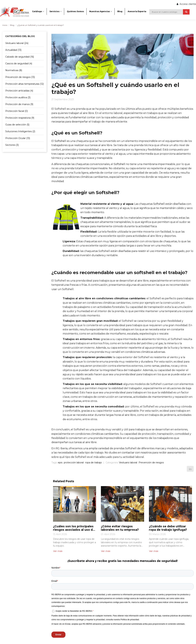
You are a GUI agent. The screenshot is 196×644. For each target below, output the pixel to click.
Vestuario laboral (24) (17, 43)
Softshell (60, 141)
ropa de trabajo (93, 463)
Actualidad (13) (13, 50)
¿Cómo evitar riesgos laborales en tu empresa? (120, 528)
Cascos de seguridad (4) (19, 64)
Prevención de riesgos (151, 463)
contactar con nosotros (137, 453)
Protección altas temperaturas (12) (24, 84)
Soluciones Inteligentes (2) (20, 131)
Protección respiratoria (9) (20, 118)
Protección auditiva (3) (18, 97)
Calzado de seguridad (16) (20, 57)
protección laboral (74, 463)
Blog (12, 25)
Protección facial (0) (17, 111)
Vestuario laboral (128, 463)
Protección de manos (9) (19, 104)
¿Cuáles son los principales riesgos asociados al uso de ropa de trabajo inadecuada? (74, 528)
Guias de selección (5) (17, 125)
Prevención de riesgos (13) (20, 77)
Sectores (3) (12, 145)
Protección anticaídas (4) (19, 91)
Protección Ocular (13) (18, 138)
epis (60, 463)
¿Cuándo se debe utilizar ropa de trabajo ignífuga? (168, 528)
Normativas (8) (14, 70)
